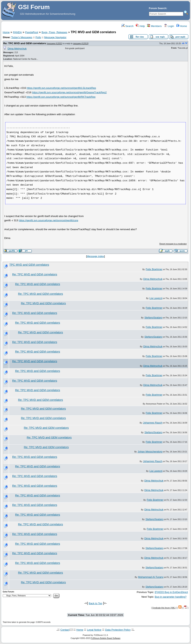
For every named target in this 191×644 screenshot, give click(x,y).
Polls (38, 37)
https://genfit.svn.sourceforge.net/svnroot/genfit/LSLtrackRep (61, 88)
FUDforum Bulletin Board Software (105, 638)
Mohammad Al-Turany (151, 577)
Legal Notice (94, 630)
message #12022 (55, 44)
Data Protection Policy (118, 630)
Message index (95, 256)
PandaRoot (32, 32)
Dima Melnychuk (17, 49)
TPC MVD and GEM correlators (29, 265)
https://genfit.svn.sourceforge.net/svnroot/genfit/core (49, 220)
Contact (65, 630)
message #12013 (80, 44)
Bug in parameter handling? (171, 597)
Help (140, 26)
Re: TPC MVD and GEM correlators (25, 43)
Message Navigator (55, 37)
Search (127, 26)
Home (182, 26)
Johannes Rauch (153, 423)
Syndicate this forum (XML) (164, 608)
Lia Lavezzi (156, 298)
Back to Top (95, 603)
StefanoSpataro (154, 318)
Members (154, 26)
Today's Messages (22, 37)
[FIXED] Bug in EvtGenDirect (171, 592)
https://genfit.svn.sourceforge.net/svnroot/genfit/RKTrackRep (61, 97)
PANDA (17, 32)
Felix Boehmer (154, 269)
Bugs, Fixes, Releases (55, 32)
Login (169, 26)
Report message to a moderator (173, 244)
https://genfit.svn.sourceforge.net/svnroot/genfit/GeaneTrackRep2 (69, 92)
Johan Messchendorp (150, 452)
